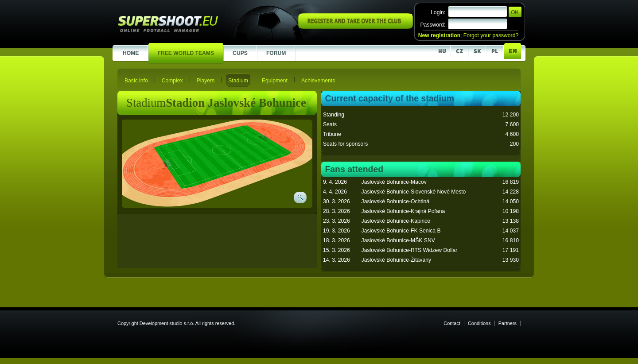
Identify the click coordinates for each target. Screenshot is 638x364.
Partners (508, 323)
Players (206, 81)
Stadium (238, 81)
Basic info (136, 81)
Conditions (479, 323)
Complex (172, 81)
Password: (433, 25)
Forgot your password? (491, 35)
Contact (452, 323)
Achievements (318, 81)
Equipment (275, 81)
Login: (438, 12)
